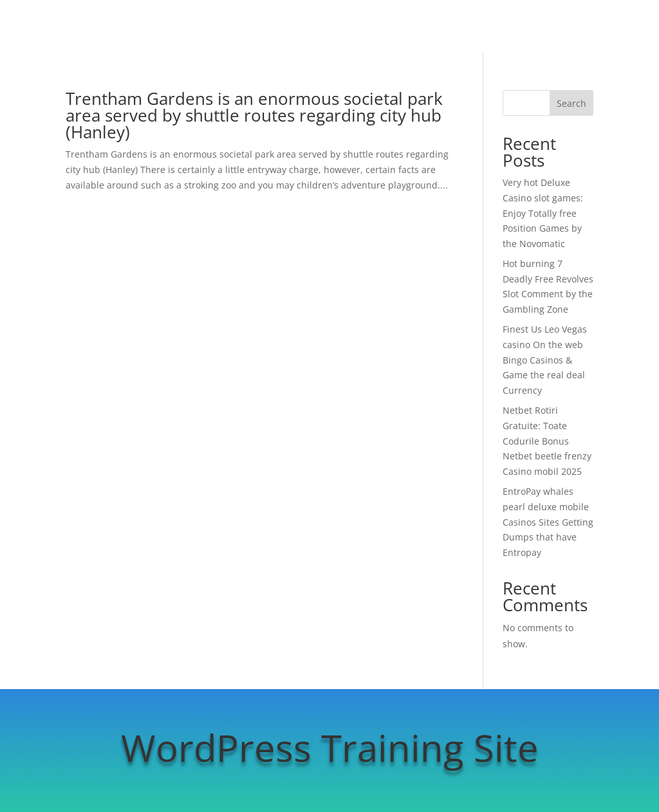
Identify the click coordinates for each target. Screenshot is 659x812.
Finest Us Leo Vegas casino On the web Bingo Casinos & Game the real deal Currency (545, 360)
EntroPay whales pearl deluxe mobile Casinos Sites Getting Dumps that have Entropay (548, 522)
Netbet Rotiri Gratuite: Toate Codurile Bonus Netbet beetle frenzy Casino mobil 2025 (547, 441)
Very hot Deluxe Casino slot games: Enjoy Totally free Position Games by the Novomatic (543, 213)
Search (571, 103)
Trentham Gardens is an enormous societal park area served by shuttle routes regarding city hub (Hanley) (254, 115)
